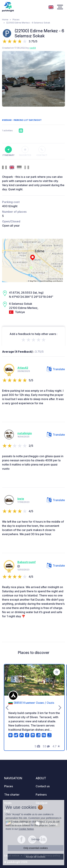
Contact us (43, 786)
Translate (56, 369)
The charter (12, 795)
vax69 (33, 48)
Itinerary (8, 151)
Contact (42, 151)
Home (5, 20)
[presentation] (7, 79)
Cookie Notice (26, 829)
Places (16, 20)
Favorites (25, 151)
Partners (41, 795)
